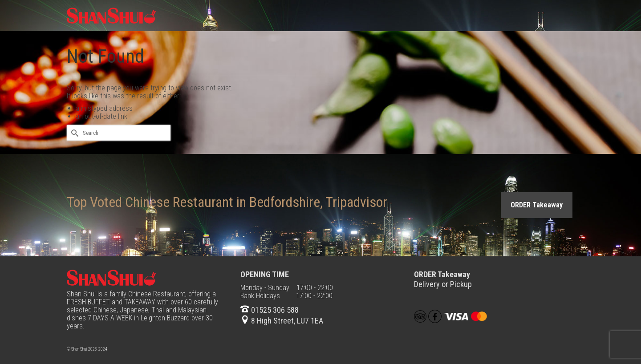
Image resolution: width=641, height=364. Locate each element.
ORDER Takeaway (537, 205)
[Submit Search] (73, 133)
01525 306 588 (270, 310)
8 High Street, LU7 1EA (282, 321)
